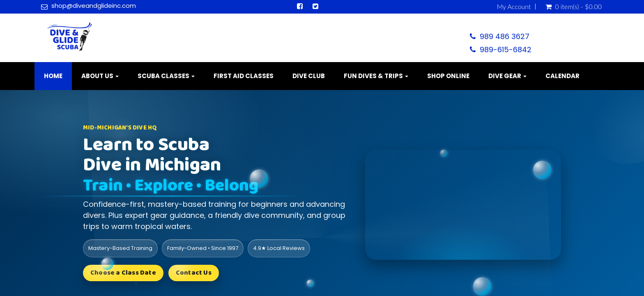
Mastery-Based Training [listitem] (120, 248)
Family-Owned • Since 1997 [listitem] (203, 248)
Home (53, 76)
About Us (100, 76)
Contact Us (194, 273)
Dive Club (309, 76)
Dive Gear (507, 76)
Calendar (562, 76)
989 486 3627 (505, 36)
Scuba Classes (166, 76)
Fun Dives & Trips (376, 76)
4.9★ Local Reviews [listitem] (279, 248)
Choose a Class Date (123, 273)
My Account (514, 7)
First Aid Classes (244, 76)
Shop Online (448, 76)
